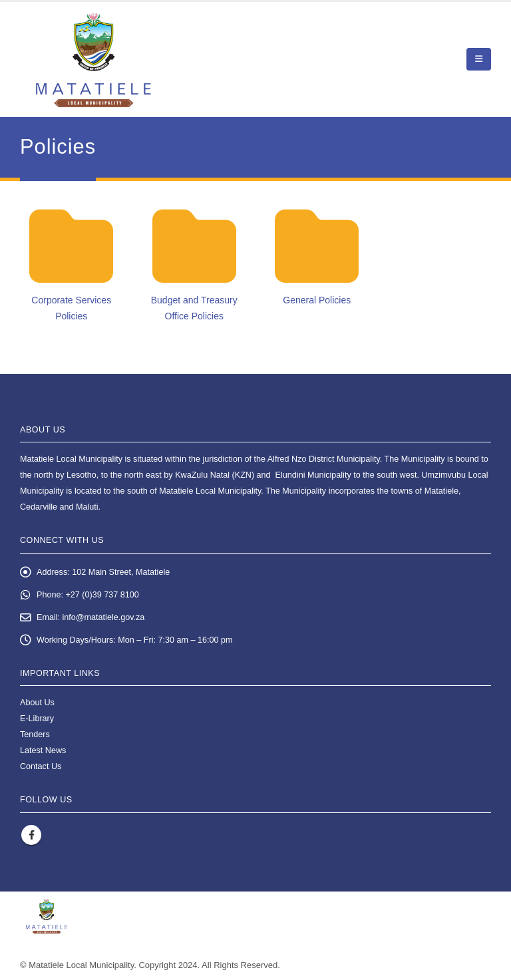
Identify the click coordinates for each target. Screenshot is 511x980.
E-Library (37, 719)
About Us (37, 703)
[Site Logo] (93, 60)
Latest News (43, 750)
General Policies (317, 300)
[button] (479, 59)
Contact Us (41, 766)
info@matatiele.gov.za (104, 617)
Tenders (35, 735)
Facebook (31, 835)
